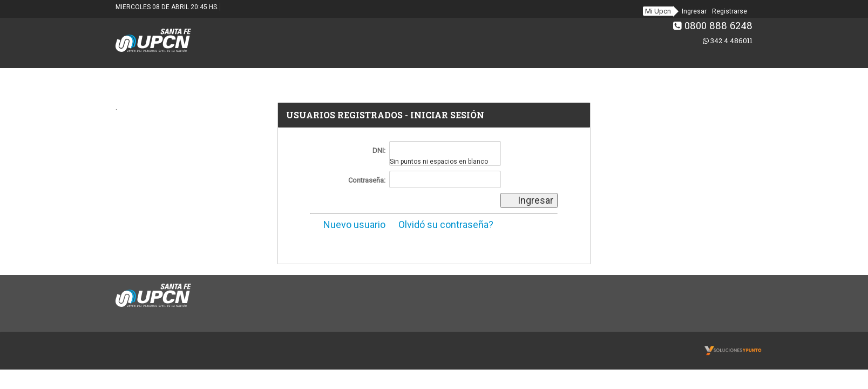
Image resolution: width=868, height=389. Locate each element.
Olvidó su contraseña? (440, 224)
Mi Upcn (658, 11)
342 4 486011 (728, 41)
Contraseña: (367, 180)
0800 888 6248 (713, 25)
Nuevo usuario (348, 224)
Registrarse (730, 11)
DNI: (379, 150)
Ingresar (694, 11)
